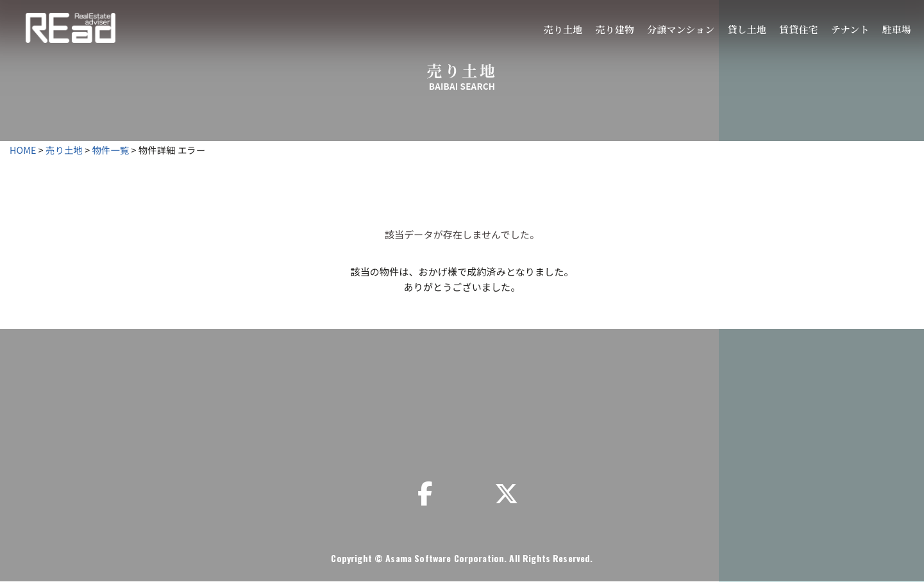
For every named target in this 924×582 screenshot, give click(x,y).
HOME (23, 150)
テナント (850, 29)
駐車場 (897, 29)
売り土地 (563, 29)
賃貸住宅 (799, 29)
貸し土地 (747, 29)
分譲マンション (681, 29)
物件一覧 (111, 150)
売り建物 (615, 29)
